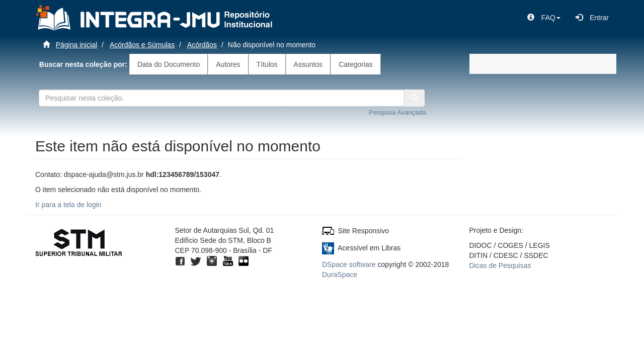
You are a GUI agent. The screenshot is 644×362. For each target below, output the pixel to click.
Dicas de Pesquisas (500, 265)
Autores (228, 64)
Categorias (356, 64)
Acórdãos (202, 45)
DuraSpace (340, 275)
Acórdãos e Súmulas (142, 45)
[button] (544, 18)
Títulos (267, 64)
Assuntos (308, 64)
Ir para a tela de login (68, 205)
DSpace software (349, 264)
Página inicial (77, 45)
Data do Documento (169, 64)
